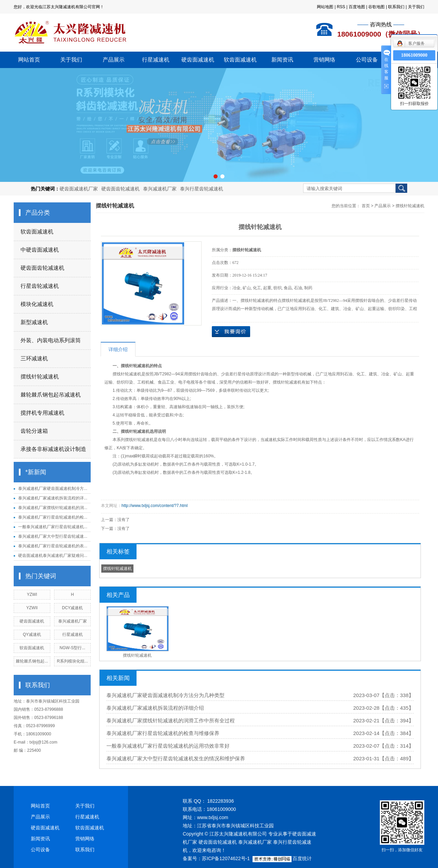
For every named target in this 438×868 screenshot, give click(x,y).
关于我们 (416, 7)
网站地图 (325, 7)
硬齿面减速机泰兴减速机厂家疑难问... (53, 556)
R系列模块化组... (72, 661)
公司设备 (367, 60)
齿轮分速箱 (34, 431)
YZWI (32, 595)
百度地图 (357, 7)
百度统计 (302, 858)
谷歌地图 (376, 7)
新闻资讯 (282, 60)
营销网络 (324, 60)
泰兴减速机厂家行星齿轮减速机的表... (53, 546)
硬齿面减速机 (198, 60)
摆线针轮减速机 (40, 377)
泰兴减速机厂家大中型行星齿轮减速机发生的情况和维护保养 (176, 758)
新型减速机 (34, 322)
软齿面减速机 (240, 60)
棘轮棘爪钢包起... (32, 661)
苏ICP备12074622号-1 (226, 858)
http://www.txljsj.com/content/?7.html (154, 506)
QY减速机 (32, 635)
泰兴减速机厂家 (160, 189)
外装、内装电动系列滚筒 (51, 340)
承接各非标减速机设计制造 (53, 449)
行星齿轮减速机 (40, 286)
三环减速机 (34, 358)
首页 (366, 206)
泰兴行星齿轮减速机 (202, 189)
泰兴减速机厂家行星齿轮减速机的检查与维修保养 (163, 733)
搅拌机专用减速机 (42, 413)
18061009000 (414, 55)
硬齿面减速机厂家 (79, 189)
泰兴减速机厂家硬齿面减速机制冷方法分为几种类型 (165, 695)
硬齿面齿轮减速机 (120, 189)
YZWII (32, 608)
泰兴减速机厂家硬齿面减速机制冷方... (53, 489)
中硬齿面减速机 (40, 250)
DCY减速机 (72, 608)
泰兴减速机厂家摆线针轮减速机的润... (53, 508)
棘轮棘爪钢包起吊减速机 (51, 395)
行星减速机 (156, 60)
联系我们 (396, 7)
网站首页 (29, 60)
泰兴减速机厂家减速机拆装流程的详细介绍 (155, 708)
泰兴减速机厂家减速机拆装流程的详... (53, 498)
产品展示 (114, 60)
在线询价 (231, 332)
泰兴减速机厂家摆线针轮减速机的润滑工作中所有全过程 (171, 720)
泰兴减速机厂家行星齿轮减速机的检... (53, 517)
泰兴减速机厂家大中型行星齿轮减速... (53, 536)
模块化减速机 (37, 304)
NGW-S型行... (72, 648)
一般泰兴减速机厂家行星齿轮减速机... (53, 527)
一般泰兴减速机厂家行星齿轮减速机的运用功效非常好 (168, 746)
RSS (341, 7)
